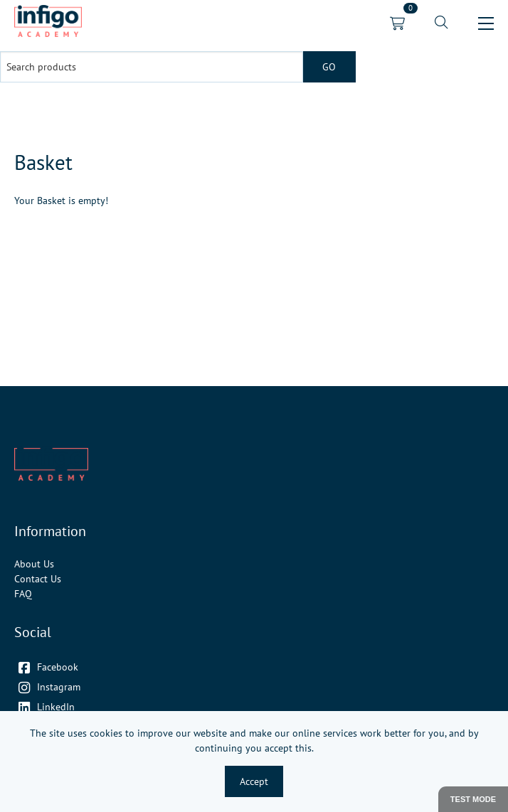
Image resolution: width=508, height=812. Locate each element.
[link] (48, 23)
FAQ (23, 594)
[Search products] (152, 67)
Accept (254, 781)
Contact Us (38, 579)
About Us (34, 564)
